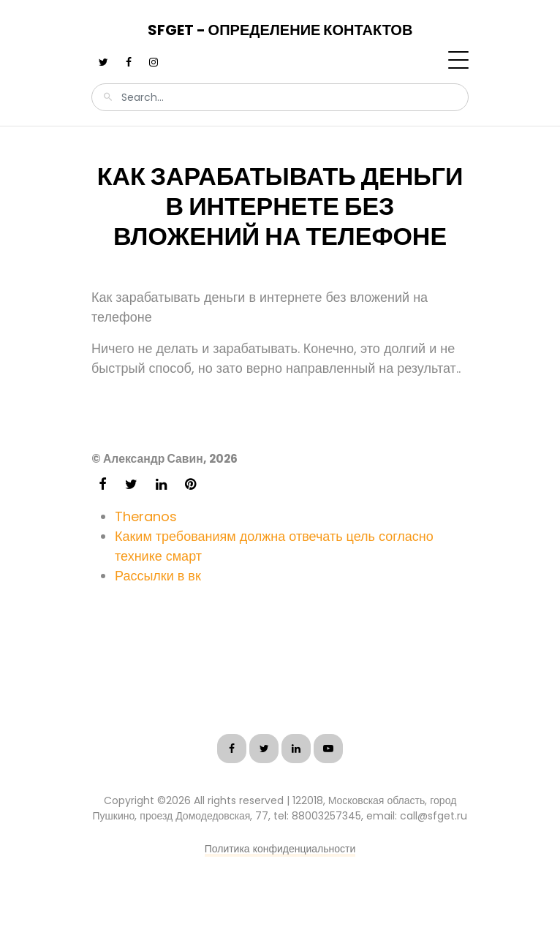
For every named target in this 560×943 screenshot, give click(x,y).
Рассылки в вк (158, 576)
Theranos (146, 516)
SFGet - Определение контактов (280, 30)
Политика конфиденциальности (280, 849)
